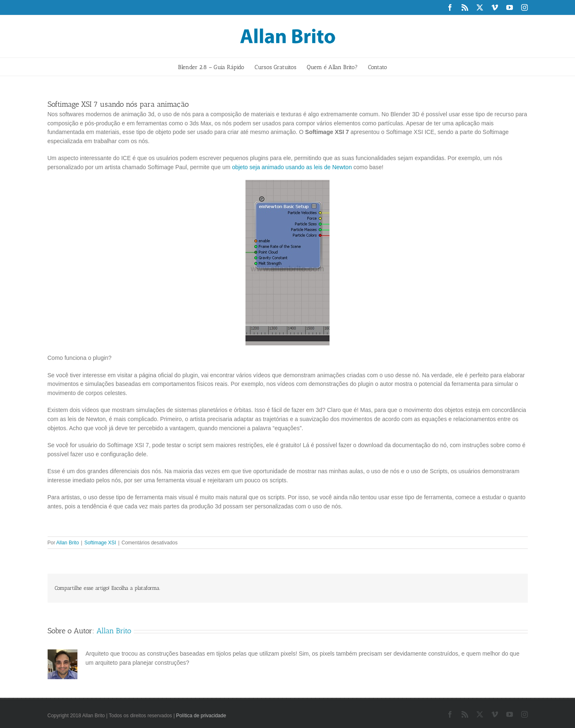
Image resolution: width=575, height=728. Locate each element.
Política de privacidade (201, 716)
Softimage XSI (100, 543)
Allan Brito (68, 543)
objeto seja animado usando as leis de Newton (292, 167)
